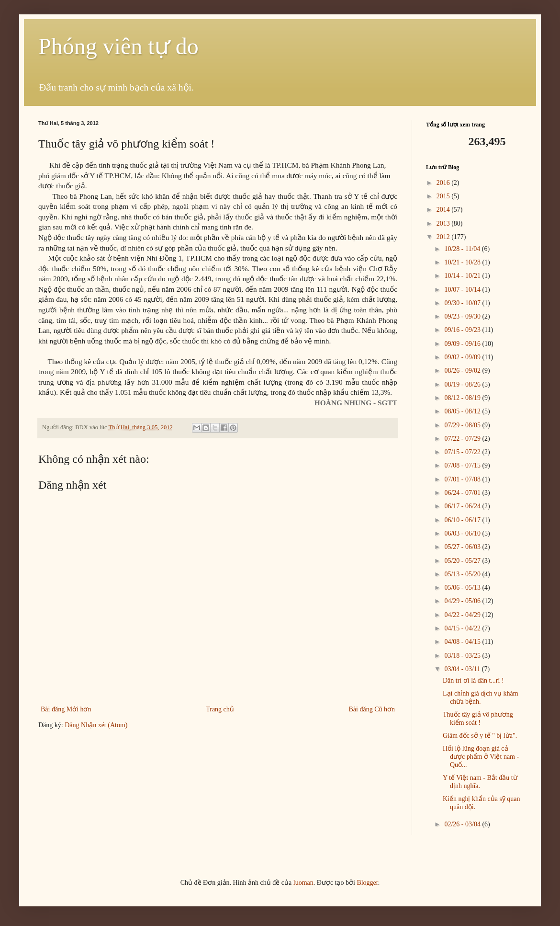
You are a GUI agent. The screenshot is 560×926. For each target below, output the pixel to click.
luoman (303, 883)
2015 (444, 196)
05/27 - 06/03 (463, 547)
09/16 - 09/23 (463, 330)
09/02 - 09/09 (463, 357)
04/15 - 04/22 (463, 628)
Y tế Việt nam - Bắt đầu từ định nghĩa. (480, 782)
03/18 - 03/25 (463, 656)
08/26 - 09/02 (463, 371)
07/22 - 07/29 (463, 439)
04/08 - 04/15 (463, 642)
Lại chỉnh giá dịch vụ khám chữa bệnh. (481, 697)
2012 (444, 237)
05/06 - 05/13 (463, 588)
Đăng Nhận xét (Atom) (96, 725)
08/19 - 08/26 (463, 384)
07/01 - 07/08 (463, 479)
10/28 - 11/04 (463, 249)
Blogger (367, 883)
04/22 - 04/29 (463, 615)
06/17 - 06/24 (463, 506)
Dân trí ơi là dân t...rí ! (473, 680)
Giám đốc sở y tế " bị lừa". (480, 736)
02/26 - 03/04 (463, 824)
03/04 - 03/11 (463, 669)
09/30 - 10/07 (463, 303)
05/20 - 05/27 (463, 561)
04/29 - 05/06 (463, 601)
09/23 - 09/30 (463, 316)
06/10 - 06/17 (463, 520)
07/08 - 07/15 (463, 465)
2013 (444, 223)
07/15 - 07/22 (463, 452)
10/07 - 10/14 (463, 290)
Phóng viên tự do (118, 46)
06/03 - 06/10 (463, 533)
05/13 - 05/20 (463, 574)
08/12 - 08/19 (463, 398)
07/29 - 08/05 (463, 425)
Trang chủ (220, 709)
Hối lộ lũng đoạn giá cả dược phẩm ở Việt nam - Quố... (481, 757)
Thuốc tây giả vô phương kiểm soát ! (478, 719)
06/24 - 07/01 (463, 493)
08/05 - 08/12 (463, 411)
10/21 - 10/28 (463, 262)
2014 (444, 210)
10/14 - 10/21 (463, 276)
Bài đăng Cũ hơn (372, 709)
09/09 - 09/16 (463, 344)
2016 (444, 183)
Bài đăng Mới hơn (66, 709)
